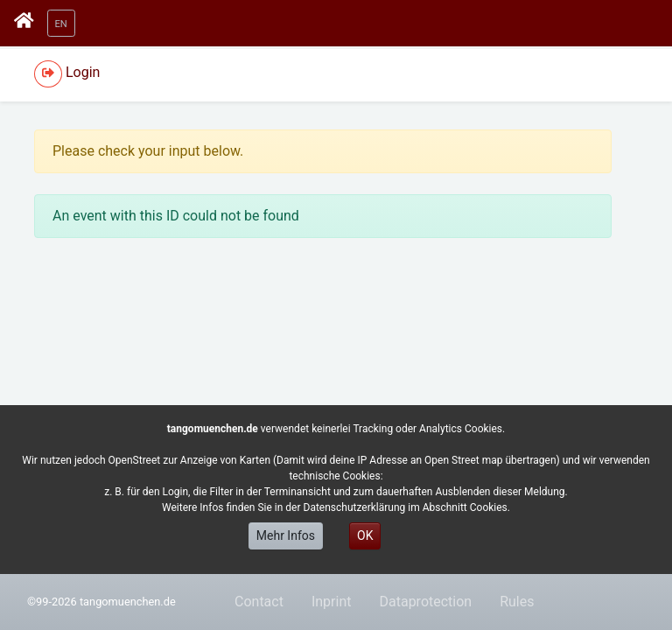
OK (365, 535)
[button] (61, 23)
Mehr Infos (286, 535)
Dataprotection (425, 602)
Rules (517, 602)
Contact (259, 602)
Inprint (332, 602)
